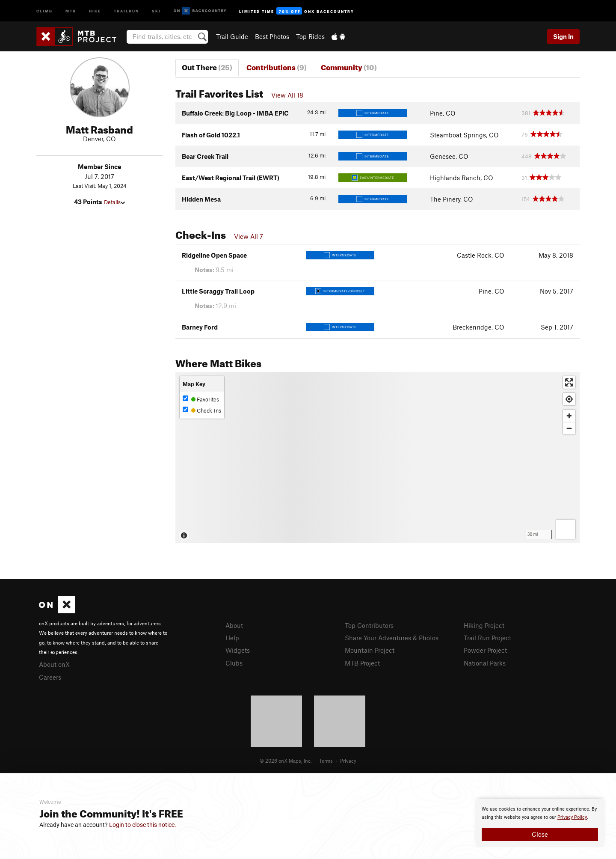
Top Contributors (369, 625)
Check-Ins (202, 410)
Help (232, 638)
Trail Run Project (487, 638)
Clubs (234, 663)
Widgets (238, 650)
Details (114, 202)
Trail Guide (232, 36)
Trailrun (126, 10)
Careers (50, 677)
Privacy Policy (572, 817)
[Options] (566, 529)
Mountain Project (370, 650)
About (234, 625)
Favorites (201, 399)
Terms (326, 761)
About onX (54, 664)
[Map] (378, 458)
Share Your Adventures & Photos (392, 638)
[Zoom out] (569, 428)
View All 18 (287, 95)
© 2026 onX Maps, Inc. (286, 761)
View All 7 (249, 236)
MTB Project (362, 663)
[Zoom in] (569, 416)
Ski (156, 10)
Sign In (563, 36)
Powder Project (485, 650)
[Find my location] (569, 399)
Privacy (348, 761)
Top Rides (310, 36)
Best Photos (272, 36)
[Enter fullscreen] (569, 382)
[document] (540, 823)
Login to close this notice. (143, 825)
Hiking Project (484, 625)
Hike (95, 10)
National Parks (485, 663)
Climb (44, 10)
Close (540, 834)
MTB (71, 10)
